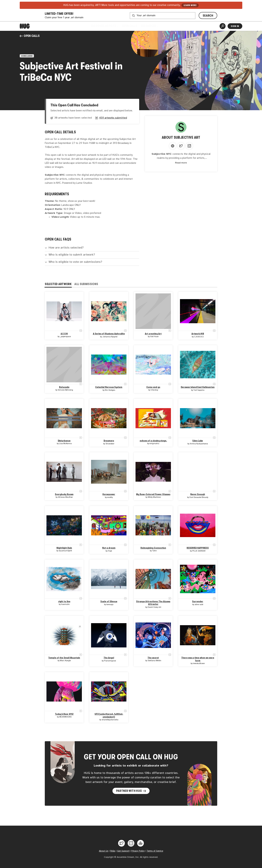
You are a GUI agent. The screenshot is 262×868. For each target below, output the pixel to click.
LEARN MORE (190, 5)
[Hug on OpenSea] (141, 843)
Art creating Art (153, 334)
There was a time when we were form (198, 659)
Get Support (123, 851)
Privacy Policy (138, 851)
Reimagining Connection (153, 548)
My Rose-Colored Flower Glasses (153, 494)
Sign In (235, 26)
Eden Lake (198, 441)
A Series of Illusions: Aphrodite (109, 334)
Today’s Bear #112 (64, 714)
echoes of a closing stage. (153, 441)
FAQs (113, 851)
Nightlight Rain (64, 548)
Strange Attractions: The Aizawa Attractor (153, 603)
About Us (104, 851)
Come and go (153, 387)
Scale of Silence (109, 601)
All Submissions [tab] (86, 284)
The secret (153, 658)
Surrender (198, 601)
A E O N (64, 334)
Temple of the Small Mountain (64, 658)
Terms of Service (155, 851)
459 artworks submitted (113, 118)
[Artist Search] (223, 26)
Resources (150, 26)
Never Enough (198, 494)
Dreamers (109, 441)
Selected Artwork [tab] (58, 284)
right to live (64, 601)
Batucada (64, 387)
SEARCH (208, 16)
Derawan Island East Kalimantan (198, 387)
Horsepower (109, 494)
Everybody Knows (64, 494)
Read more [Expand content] (181, 163)
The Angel (109, 658)
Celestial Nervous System (109, 387)
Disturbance (64, 441)
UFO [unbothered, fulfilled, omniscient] (109, 715)
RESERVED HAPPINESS (198, 548)
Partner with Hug (131, 791)
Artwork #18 (198, 334)
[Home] (25, 26)
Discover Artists (105, 26)
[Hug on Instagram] (131, 843)
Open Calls (130, 26)
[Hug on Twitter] (121, 843)
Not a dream (109, 548)
